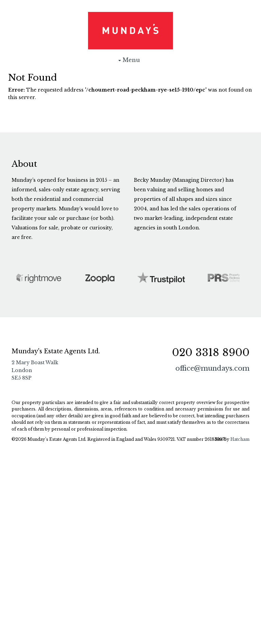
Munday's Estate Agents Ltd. (130, 31)
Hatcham (240, 439)
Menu (130, 62)
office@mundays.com (212, 368)
